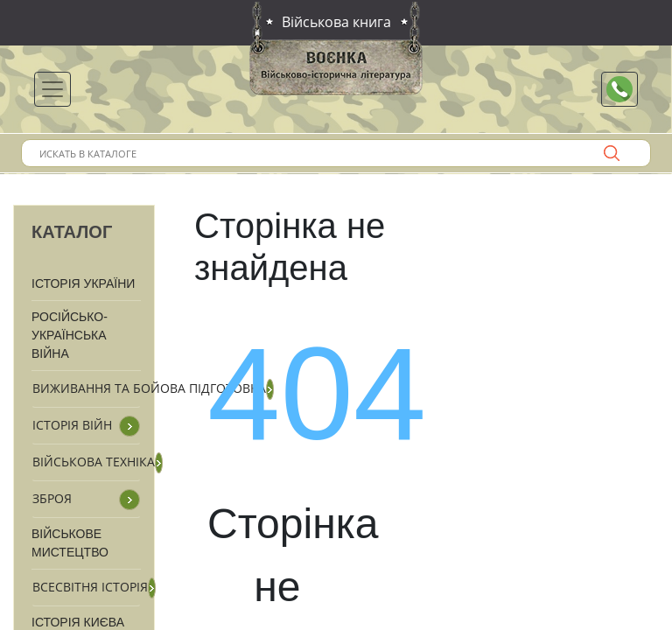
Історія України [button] (83, 283)
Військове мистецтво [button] (70, 543)
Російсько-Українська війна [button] (70, 335)
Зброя (52, 498)
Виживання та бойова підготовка (149, 388)
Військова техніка (94, 462)
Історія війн (72, 425)
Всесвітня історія (90, 587)
